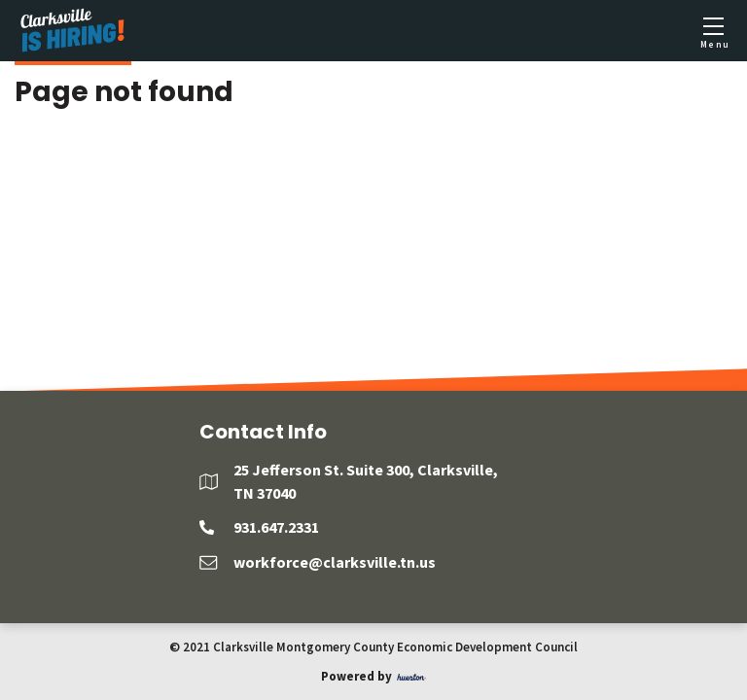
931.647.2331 (276, 527)
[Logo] (73, 31)
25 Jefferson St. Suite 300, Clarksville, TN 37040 (366, 481)
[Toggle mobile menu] (713, 31)
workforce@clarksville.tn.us (335, 562)
